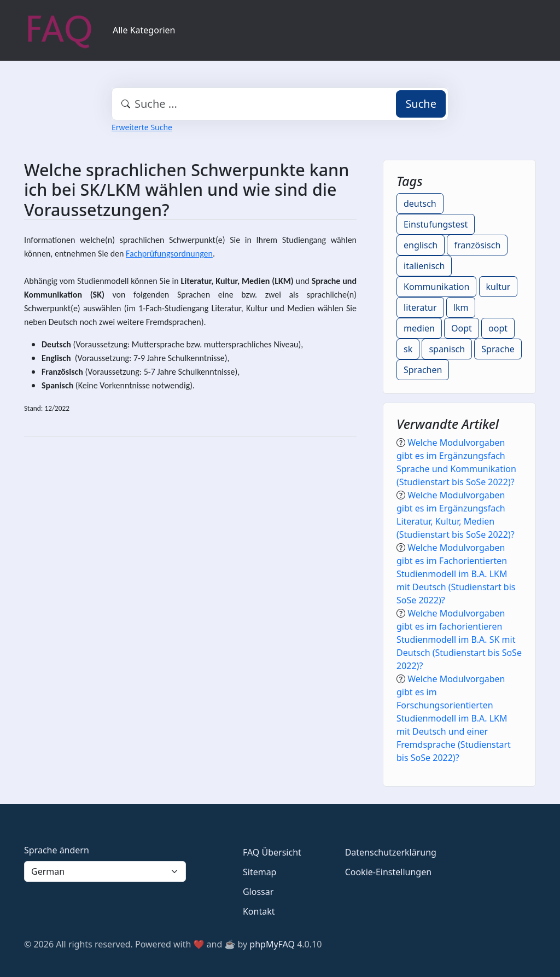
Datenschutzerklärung (391, 852)
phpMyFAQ (272, 944)
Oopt (462, 328)
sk (408, 349)
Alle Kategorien (144, 30)
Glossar (258, 892)
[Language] (105, 871)
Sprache (498, 349)
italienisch (424, 266)
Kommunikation (436, 287)
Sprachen (423, 370)
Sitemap (260, 872)
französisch (477, 245)
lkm (461, 307)
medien (419, 328)
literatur (420, 307)
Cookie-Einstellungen (388, 872)
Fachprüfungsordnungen (169, 254)
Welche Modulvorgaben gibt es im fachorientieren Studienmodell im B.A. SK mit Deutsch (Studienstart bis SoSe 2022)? (459, 639)
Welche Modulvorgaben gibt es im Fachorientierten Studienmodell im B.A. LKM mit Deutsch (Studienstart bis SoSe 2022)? (456, 574)
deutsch (420, 203)
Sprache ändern (57, 850)
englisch (421, 245)
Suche (421, 104)
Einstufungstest (436, 224)
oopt (498, 328)
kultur (498, 287)
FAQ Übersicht (272, 852)
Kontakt (259, 911)
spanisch (447, 349)
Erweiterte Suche (142, 127)
